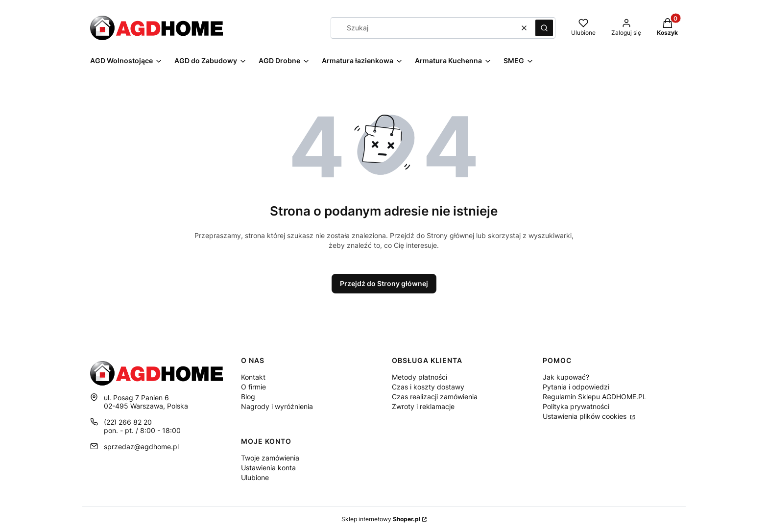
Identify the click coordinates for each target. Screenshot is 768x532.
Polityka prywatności (576, 406)
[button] (544, 28)
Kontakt (253, 377)
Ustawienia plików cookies (586, 416)
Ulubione (255, 477)
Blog (248, 397)
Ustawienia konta (268, 468)
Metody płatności (420, 377)
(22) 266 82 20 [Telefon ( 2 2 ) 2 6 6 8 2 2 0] (128, 422)
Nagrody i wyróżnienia (277, 406)
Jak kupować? (566, 377)
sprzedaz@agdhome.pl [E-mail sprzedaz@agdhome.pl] (141, 447)
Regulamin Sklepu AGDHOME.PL (595, 397)
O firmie (253, 387)
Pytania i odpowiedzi (576, 387)
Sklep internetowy (381, 519)
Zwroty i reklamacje (423, 406)
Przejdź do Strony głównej (384, 283)
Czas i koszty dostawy (428, 387)
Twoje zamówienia (270, 458)
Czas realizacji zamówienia (435, 397)
